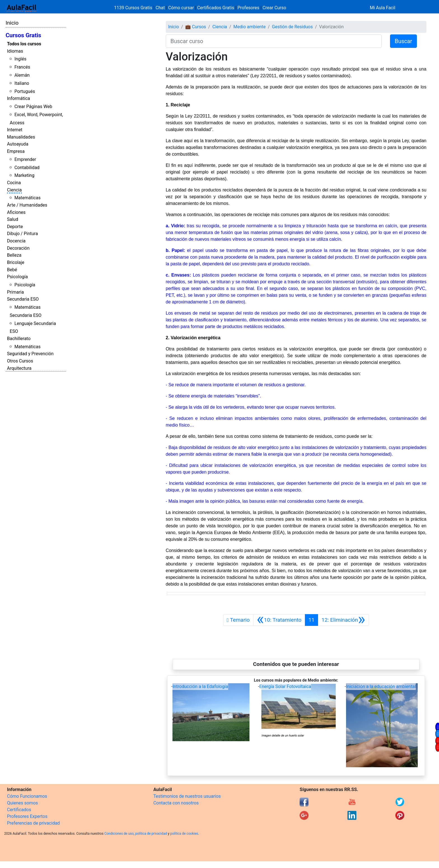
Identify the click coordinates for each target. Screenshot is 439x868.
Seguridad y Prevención (30, 354)
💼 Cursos (196, 27)
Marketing (24, 175)
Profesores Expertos (27, 816)
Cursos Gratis (23, 35)
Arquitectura (19, 368)
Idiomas (15, 51)
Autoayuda (18, 144)
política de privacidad (151, 834)
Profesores (248, 8)
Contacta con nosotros (176, 803)
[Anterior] (279, 620)
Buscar (403, 41)
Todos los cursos (24, 44)
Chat (160, 8)
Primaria (15, 292)
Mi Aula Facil (383, 8)
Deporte (15, 227)
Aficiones (16, 212)
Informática (18, 98)
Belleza (14, 255)
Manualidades (21, 137)
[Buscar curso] (274, 41)
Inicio (12, 23)
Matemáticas (27, 198)
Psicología (17, 277)
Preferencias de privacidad (33, 823)
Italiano (22, 83)
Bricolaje (16, 262)
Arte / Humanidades (27, 205)
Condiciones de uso (119, 834)
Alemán (22, 75)
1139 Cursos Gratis (134, 8)
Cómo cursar (181, 8)
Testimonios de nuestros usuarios (187, 796)
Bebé (12, 270)
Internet (15, 130)
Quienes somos (23, 803)
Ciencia (14, 190)
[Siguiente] (343, 620)
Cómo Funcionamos (27, 796)
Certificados (19, 810)
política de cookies (184, 834)
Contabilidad (27, 168)
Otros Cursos (20, 361)
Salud (13, 219)
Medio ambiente (250, 27)
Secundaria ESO (23, 299)
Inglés (20, 59)
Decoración (18, 248)
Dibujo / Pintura (22, 234)
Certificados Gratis (216, 8)
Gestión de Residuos (292, 27)
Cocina (14, 183)
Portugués (25, 91)
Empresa (16, 151)
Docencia (16, 241)
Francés (22, 67)
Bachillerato (19, 339)
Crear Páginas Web (33, 107)
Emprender (25, 159)
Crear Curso (274, 8)
